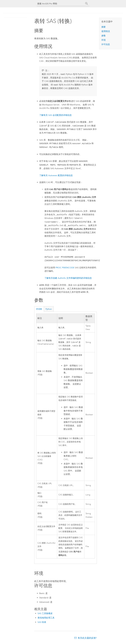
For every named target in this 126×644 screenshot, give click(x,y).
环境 (104, 40)
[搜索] (87, 4)
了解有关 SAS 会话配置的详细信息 (55, 115)
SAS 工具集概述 (45, 614)
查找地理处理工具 (46, 619)
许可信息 (106, 44)
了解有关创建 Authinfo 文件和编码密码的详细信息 (68, 278)
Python (49, 309)
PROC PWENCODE (65, 268)
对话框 (39, 309)
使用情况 (106, 31)
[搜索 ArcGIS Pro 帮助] (60, 4)
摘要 (104, 27)
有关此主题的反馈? (87, 639)
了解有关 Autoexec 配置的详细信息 (56, 175)
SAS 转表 (42, 623)
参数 (104, 36)
